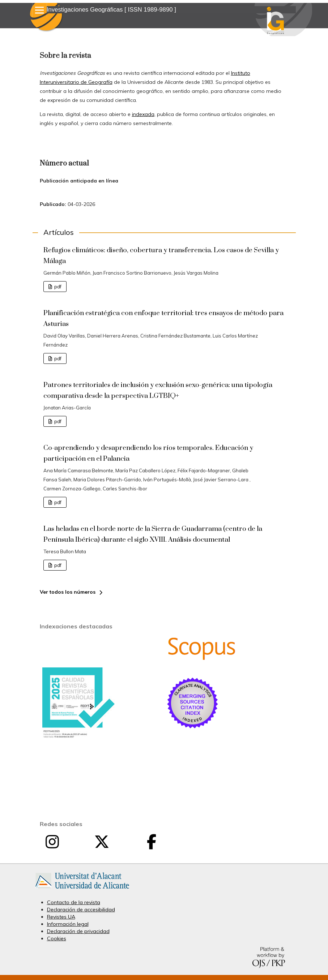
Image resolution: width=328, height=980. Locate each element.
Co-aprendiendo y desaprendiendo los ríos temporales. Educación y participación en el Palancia (148, 453)
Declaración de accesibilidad (81, 910)
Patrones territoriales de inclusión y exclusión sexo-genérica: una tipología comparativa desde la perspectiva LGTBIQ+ (158, 390)
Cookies (57, 938)
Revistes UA (61, 917)
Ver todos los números (68, 592)
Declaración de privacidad (78, 931)
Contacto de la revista (74, 902)
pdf (57, 287)
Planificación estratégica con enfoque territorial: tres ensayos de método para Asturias (163, 319)
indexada (143, 114)
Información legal (68, 924)
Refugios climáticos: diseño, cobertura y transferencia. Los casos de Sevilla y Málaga (161, 256)
